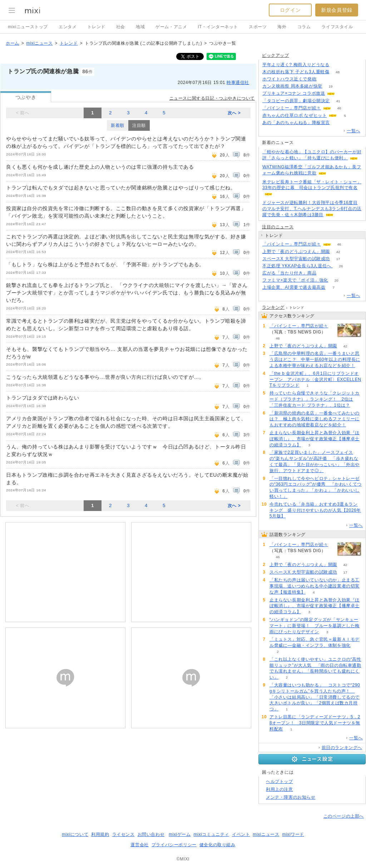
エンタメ (68, 27)
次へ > (234, 113)
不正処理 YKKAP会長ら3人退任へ (298, 266)
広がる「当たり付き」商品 (289, 273)
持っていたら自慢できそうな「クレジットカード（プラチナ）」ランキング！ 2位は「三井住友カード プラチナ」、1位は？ (315, 399)
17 (338, 259)
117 (338, 65)
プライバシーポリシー (174, 845)
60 (343, 93)
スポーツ (258, 27)
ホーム (13, 43)
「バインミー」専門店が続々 (292, 108)
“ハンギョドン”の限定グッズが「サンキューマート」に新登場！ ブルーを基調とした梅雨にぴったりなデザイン (315, 626)
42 (338, 252)
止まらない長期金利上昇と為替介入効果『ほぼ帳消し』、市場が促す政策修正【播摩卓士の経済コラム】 (315, 439)
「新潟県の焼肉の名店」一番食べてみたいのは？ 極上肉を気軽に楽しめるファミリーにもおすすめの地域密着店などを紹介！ (315, 419)
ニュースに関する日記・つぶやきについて (212, 98)
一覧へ (353, 131)
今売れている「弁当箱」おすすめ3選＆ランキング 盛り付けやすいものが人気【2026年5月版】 (315, 510)
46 (339, 108)
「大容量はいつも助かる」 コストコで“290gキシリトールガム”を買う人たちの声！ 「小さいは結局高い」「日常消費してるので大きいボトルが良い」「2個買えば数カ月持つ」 (315, 697)
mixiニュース (39, 43)
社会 (121, 27)
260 (338, 123)
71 (325, 273)
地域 (140, 27)
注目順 (139, 125)
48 (338, 72)
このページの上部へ (344, 816)
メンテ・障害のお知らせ (291, 797)
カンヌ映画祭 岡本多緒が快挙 (292, 86)
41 (338, 101)
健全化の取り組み (217, 845)
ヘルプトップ (280, 782)
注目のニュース (278, 227)
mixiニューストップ (28, 27)
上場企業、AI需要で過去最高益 (294, 287)
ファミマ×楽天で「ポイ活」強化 (295, 280)
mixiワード (293, 834)
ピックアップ (276, 55)
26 (341, 266)
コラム (304, 27)
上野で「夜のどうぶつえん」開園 (296, 252)
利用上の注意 (280, 789)
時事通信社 (238, 83)
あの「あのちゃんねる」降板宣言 (296, 123)
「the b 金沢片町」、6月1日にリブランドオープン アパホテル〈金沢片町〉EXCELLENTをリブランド (315, 380)
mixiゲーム (180, 834)
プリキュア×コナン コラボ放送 (294, 93)
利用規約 (100, 834)
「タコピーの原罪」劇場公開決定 (296, 101)
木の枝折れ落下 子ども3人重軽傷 (296, 72)
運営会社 (139, 845)
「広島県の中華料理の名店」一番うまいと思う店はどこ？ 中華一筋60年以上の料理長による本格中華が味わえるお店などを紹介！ (315, 359)
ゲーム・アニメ (171, 27)
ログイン (290, 10)
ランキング (273, 307)
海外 (282, 27)
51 (325, 79)
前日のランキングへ (342, 748)
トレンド (96, 27)
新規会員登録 (337, 10)
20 (336, 280)
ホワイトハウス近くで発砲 (289, 79)
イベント (241, 834)
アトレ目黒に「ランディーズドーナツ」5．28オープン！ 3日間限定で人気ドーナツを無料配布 (315, 723)
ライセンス (123, 834)
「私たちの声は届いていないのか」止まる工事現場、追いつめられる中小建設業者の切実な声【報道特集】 (315, 586)
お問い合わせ (151, 834)
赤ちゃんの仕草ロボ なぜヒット (295, 115)
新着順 (118, 125)
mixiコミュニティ (211, 834)
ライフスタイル (337, 27)
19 (330, 86)
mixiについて (75, 834)
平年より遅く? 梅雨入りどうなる (296, 65)
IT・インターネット (218, 27)
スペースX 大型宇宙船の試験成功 (296, 259)
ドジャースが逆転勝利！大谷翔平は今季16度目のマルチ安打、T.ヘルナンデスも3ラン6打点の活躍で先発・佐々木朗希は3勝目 (312, 209)
